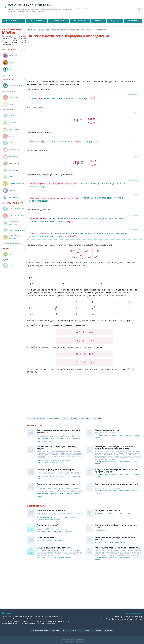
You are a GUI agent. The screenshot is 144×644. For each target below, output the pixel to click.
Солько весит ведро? (47, 525)
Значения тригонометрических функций (117, 484)
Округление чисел (46, 537)
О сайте (109, 631)
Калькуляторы (13, 21)
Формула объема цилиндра (51, 510)
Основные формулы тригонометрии (56, 469)
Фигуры (57, 520)
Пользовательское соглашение (45, 631)
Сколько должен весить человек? (54, 548)
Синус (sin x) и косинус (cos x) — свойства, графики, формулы (117, 470)
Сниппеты (133, 21)
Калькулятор (111, 513)
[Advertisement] (85, 60)
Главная (32, 30)
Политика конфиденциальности (77, 631)
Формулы (77, 439)
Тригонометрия (59, 30)
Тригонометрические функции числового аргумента (58, 431)
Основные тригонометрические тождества (59, 484)
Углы (58, 460)
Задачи (115, 21)
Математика (54, 439)
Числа (39, 540)
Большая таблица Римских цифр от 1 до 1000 (116, 526)
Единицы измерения (67, 532)
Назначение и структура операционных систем (116, 538)
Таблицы (99, 530)
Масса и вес (41, 532)
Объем (60, 517)
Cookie (98, 631)
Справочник (58, 21)
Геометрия (41, 441)
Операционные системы (104, 542)
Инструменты (36, 21)
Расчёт (52, 460)
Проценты (127, 513)
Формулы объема (43, 517)
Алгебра (54, 540)
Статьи (98, 21)
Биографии (80, 21)
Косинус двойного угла (107, 430)
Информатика (120, 542)
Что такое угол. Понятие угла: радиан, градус (56, 448)
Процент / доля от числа (108, 510)
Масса (49, 532)
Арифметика (100, 513)
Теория (49, 441)
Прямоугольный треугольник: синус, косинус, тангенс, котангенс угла (114, 448)
